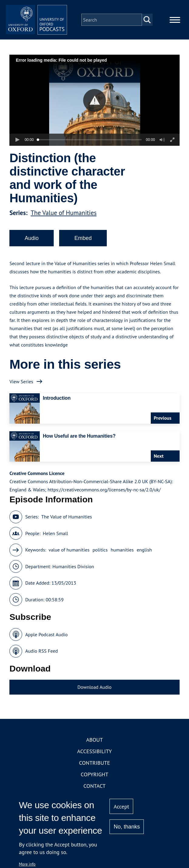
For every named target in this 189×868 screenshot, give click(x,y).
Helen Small (55, 539)
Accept (122, 806)
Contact (94, 792)
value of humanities (69, 555)
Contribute (94, 769)
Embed (83, 244)
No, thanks (127, 827)
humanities (122, 555)
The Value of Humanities (64, 218)
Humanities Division (73, 572)
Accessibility (94, 757)
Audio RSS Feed (41, 657)
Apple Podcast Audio (46, 640)
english (144, 555)
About (94, 745)
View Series (21, 387)
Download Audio (94, 692)
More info (27, 864)
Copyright (94, 780)
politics (100, 555)
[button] (94, 106)
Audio (32, 244)
